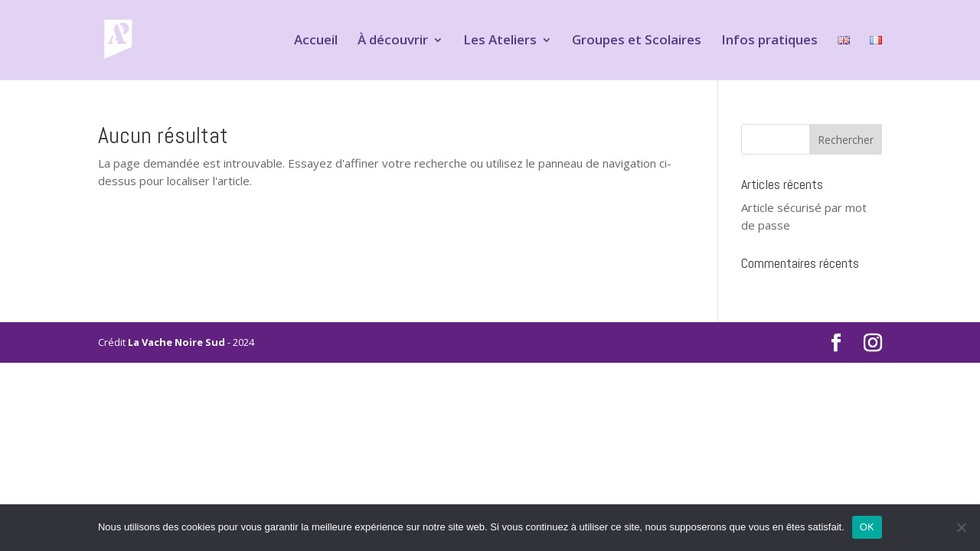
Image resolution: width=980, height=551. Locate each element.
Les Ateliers (500, 41)
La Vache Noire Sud (176, 342)
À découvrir (393, 41)
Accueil (316, 41)
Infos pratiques (769, 41)
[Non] (961, 527)
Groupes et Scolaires (637, 41)
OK (867, 527)
